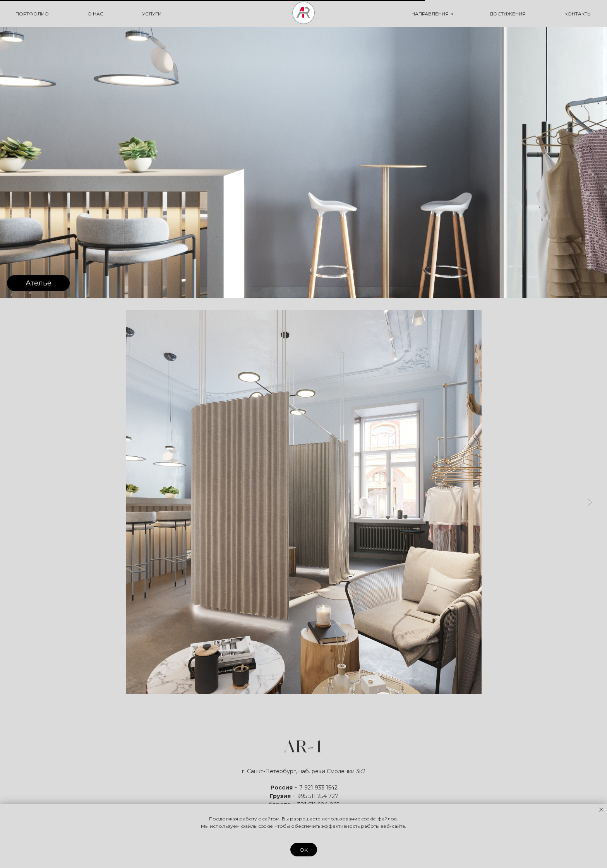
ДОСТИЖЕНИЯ (508, 14)
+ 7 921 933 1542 (316, 788)
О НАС (95, 14)
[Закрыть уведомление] (601, 810)
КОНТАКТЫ (578, 14)
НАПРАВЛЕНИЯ (430, 14)
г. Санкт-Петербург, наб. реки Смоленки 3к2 (304, 771)
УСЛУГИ (152, 14)
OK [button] (304, 850)
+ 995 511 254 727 (315, 796)
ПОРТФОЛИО (32, 14)
